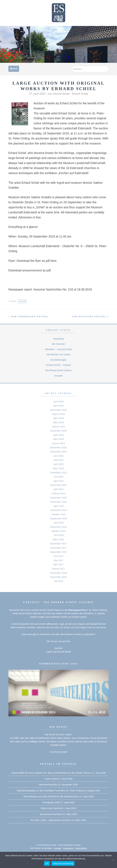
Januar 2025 (58, 427)
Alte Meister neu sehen (59, 355)
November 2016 (58, 577)
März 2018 (58, 539)
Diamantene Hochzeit (51, 814)
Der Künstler (58, 344)
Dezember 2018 (58, 527)
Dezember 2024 (58, 431)
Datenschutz (81, 848)
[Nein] (113, 860)
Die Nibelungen (59, 360)
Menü (14, 69)
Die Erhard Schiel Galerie (58, 370)
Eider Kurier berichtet (52, 808)
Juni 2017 (58, 556)
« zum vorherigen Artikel (28, 317)
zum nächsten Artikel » (90, 317)
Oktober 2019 (58, 514)
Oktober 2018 (58, 531)
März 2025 (58, 422)
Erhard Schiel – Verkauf (59, 365)
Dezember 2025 (58, 410)
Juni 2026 (58, 401)
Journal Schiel (61, 94)
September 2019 (58, 518)
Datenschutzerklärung (63, 863)
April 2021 (58, 489)
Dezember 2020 (58, 498)
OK (47, 863)
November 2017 (58, 548)
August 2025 (58, 414)
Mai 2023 (58, 460)
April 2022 (58, 481)
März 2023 (58, 468)
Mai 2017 (58, 560)
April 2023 (58, 464)
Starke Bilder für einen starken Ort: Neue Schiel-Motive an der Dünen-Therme (51, 773)
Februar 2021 (58, 493)
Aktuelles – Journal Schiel (58, 349)
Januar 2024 (58, 443)
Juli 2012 (59, 581)
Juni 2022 (58, 477)
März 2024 (58, 439)
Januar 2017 (58, 569)
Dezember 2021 (58, 485)
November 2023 (58, 452)
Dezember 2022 (58, 472)
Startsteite (58, 339)
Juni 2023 (58, 456)
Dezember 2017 (58, 544)
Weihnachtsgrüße (48, 785)
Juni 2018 (58, 535)
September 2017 (58, 552)
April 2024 (58, 435)
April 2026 (58, 406)
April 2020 (58, 506)
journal (22, 301)
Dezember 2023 (58, 447)
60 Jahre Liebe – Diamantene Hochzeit (51, 820)
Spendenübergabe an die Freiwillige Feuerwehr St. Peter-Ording (50, 790)
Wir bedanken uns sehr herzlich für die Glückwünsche (51, 796)
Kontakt (58, 376)
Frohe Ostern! (52, 779)
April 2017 (58, 564)
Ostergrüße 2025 (51, 802)
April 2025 (58, 418)
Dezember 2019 (58, 510)
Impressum (68, 848)
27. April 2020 (37, 94)
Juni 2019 (58, 523)
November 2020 (58, 502)
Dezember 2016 (58, 573)
